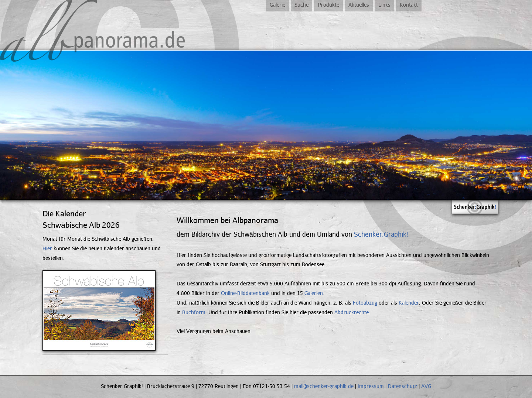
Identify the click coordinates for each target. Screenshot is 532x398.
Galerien (314, 293)
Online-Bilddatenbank (245, 293)
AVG (426, 386)
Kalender (409, 303)
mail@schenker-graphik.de (324, 386)
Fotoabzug (365, 303)
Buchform (194, 312)
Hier (47, 248)
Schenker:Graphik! (381, 234)
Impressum (371, 386)
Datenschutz (403, 386)
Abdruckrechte (352, 312)
